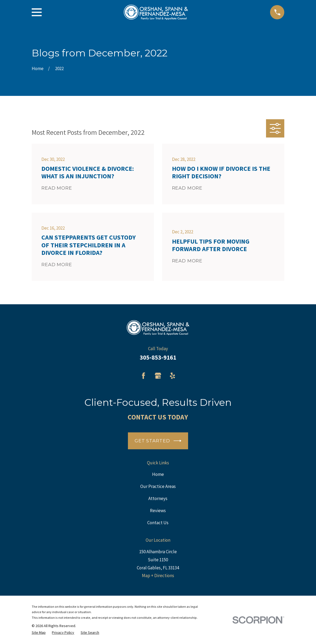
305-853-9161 (158, 357)
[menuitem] (39, 633)
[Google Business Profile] (158, 376)
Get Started (158, 441)
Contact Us (158, 523)
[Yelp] (173, 376)
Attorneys (158, 498)
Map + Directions (158, 576)
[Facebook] (143, 376)
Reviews (158, 511)
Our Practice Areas (158, 486)
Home (158, 474)
